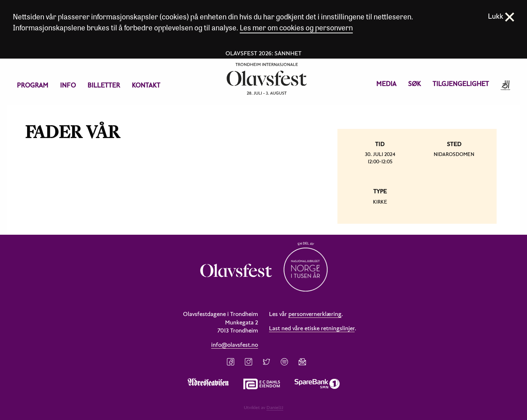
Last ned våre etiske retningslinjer (312, 328)
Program (33, 85)
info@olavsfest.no (235, 345)
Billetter (104, 85)
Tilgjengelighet (461, 84)
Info (68, 85)
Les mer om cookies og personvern (296, 27)
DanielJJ (275, 407)
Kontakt (146, 85)
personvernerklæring (315, 314)
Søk (414, 84)
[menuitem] (33, 85)
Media (386, 84)
